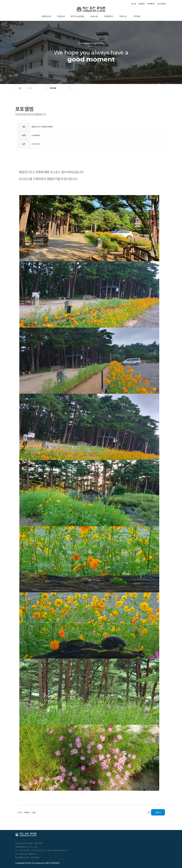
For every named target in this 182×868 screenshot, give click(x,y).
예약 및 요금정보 (77, 16)
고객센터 (137, 16)
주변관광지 (109, 16)
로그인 (134, 4)
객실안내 (61, 16)
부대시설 (94, 16)
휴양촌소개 (46, 16)
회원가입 (141, 4)
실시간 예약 (162, 4)
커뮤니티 (123, 16)
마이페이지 (151, 4)
